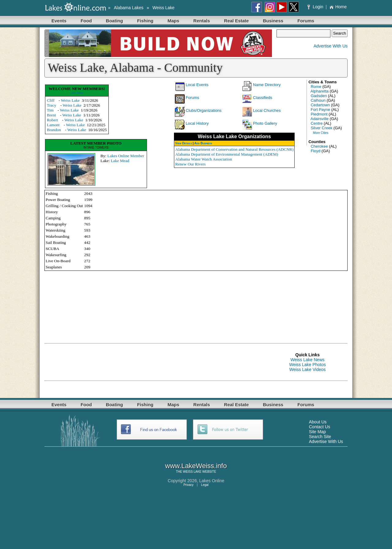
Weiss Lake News (307, 360)
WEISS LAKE (192, 472)
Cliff (51, 100)
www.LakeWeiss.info (196, 466)
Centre (317, 123)
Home (338, 7)
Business (273, 21)
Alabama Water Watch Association (204, 159)
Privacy (188, 485)
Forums (306, 21)
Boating (115, 21)
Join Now (77, 93)
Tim (50, 110)
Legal (205, 485)
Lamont (53, 125)
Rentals (202, 21)
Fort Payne (320, 110)
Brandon (54, 130)
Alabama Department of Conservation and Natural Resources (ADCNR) (234, 149)
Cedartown (320, 105)
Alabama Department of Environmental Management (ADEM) (227, 154)
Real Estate (237, 21)
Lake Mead (120, 161)
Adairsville (320, 119)
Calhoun (318, 100)
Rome (316, 87)
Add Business (203, 143)
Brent (51, 115)
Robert (52, 120)
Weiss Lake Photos (307, 365)
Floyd (315, 151)
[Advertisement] (156, 362)
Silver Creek (321, 128)
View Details (183, 143)
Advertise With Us (331, 46)
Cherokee (319, 146)
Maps (173, 21)
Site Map (317, 432)
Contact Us (320, 427)
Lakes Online (212, 481)
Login (316, 7)
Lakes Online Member (126, 156)
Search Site (320, 437)
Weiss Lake (164, 8)
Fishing (145, 21)
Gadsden (319, 96)
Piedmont (319, 114)
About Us (318, 422)
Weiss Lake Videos (308, 369)
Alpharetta (320, 91)
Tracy (52, 105)
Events (59, 21)
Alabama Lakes (129, 8)
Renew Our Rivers (190, 164)
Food (86, 21)
